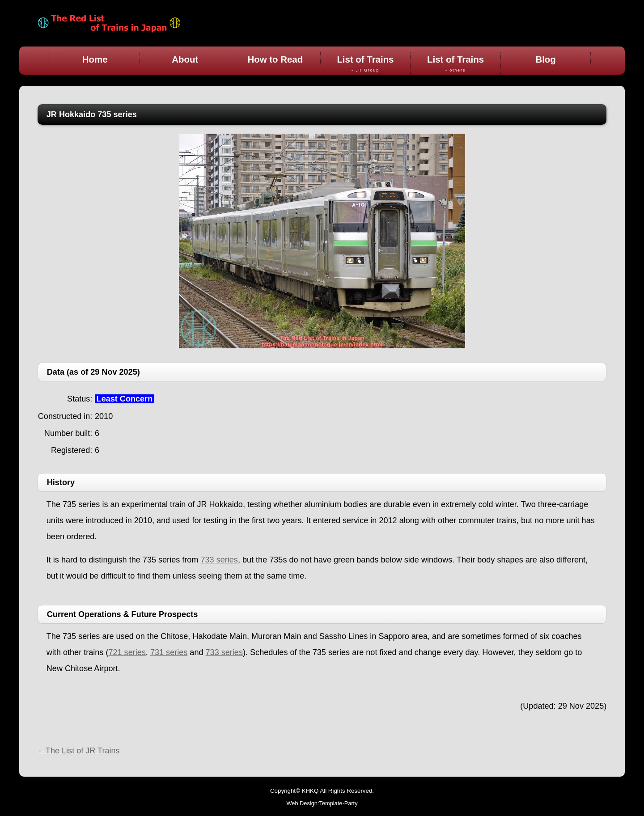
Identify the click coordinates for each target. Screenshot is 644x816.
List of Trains (366, 64)
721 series (127, 652)
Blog (545, 59)
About (185, 59)
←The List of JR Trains (79, 751)
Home (95, 59)
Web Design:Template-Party (322, 803)
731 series (169, 652)
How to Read (275, 59)
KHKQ (310, 791)
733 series (219, 560)
